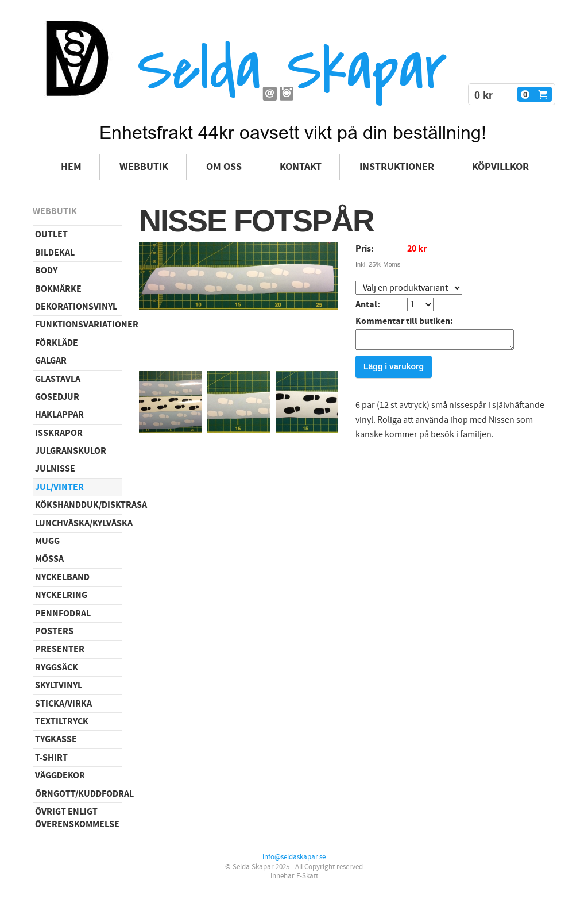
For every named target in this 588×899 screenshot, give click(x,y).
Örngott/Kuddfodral (78, 794)
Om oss (224, 167)
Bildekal (55, 253)
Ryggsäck (57, 668)
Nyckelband (62, 577)
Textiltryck (62, 721)
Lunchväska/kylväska (78, 523)
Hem (71, 167)
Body (46, 271)
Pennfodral (63, 614)
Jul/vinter (59, 487)
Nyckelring (61, 595)
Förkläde (57, 343)
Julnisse (55, 469)
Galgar (51, 361)
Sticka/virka (63, 704)
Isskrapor (59, 433)
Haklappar (59, 415)
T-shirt (51, 758)
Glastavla (58, 379)
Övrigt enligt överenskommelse (77, 818)
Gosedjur (57, 397)
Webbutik (144, 167)
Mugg (47, 541)
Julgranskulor (71, 451)
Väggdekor (60, 775)
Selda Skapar (292, 69)
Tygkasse (56, 739)
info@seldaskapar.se (294, 857)
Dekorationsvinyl (76, 307)
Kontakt (301, 167)
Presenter (60, 649)
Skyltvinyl (59, 685)
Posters (54, 631)
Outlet (51, 234)
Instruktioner (397, 167)
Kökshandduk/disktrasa (78, 505)
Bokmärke (58, 289)
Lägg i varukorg (394, 370)
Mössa (49, 559)
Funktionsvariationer (78, 325)
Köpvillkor (500, 167)
